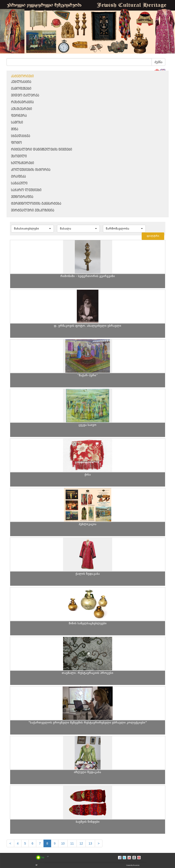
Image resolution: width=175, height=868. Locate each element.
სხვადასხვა (21, 136)
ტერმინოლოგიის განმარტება (36, 204)
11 (72, 843)
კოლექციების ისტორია (31, 170)
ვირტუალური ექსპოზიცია (33, 210)
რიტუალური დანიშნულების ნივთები (42, 150)
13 (90, 843)
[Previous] (10, 843)
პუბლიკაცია (21, 82)
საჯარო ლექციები (26, 190)
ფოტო (16, 143)
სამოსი (17, 123)
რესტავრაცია (22, 102)
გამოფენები (21, 89)
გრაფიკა (18, 177)
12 (81, 843)
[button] (32, 229)
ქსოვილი (19, 156)
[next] (99, 843)
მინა (15, 129)
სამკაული (19, 183)
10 (63, 843)
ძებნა (158, 62)
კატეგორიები (22, 76)
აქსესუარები (22, 109)
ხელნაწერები (23, 163)
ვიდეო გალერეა (25, 95)
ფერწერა (19, 116)
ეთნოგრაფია (22, 197)
